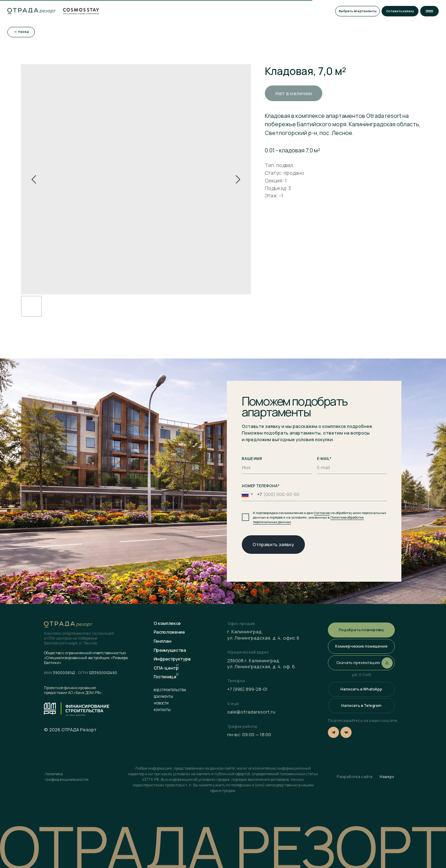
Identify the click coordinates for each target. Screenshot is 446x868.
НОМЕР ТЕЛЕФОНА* (261, 486)
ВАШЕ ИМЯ (252, 459)
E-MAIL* (324, 459)
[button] (429, 11)
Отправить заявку (273, 544)
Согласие (322, 513)
